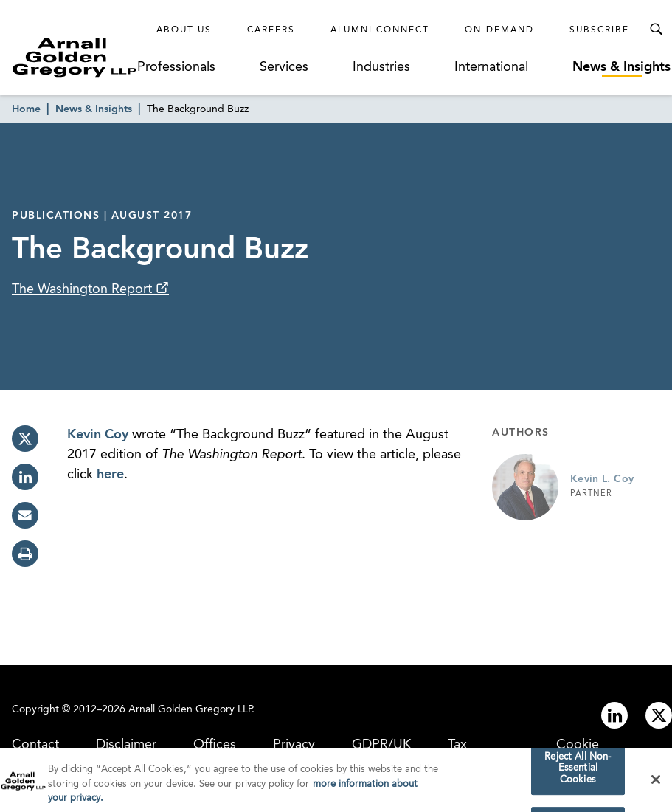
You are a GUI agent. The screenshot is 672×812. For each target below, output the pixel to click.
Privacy (294, 745)
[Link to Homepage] (75, 57)
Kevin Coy (98, 435)
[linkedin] (25, 477)
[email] (25, 515)
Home (26, 109)
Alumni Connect (380, 30)
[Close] (656, 784)
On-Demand (499, 30)
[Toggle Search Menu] (656, 30)
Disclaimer (126, 745)
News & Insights (621, 67)
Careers (271, 30)
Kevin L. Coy (602, 479)
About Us (184, 30)
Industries (381, 67)
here (110, 475)
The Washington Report (84, 289)
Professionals (176, 67)
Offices (215, 745)
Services (284, 67)
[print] (25, 554)
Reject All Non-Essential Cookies (578, 773)
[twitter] (25, 438)
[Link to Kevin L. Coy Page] (525, 487)
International (491, 67)
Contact (35, 745)
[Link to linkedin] (614, 715)
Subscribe (599, 30)
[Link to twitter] (659, 715)
